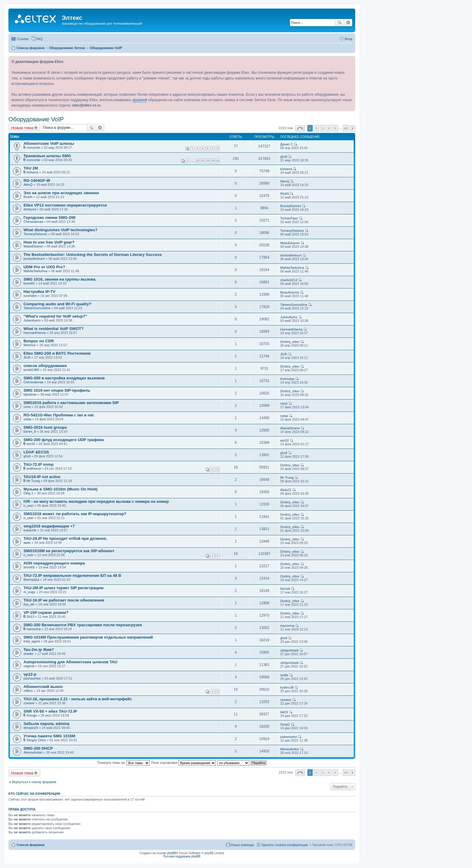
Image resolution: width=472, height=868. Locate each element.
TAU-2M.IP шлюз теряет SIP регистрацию (64, 588)
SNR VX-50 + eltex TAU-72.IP (50, 711)
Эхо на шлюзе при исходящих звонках (61, 193)
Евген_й (30, 431)
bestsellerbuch (34, 259)
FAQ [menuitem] (39, 39)
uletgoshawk (289, 650)
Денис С (287, 144)
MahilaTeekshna (36, 271)
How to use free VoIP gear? (49, 242)
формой (140, 100)
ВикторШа (31, 580)
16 (218, 161)
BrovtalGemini (291, 206)
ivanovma (34, 629)
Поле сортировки (183, 763)
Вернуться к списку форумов (34, 782)
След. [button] (352, 128)
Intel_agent (32, 641)
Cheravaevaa (33, 222)
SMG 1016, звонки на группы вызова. (60, 279)
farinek (285, 589)
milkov (28, 691)
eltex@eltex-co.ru (86, 105)
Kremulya (287, 379)
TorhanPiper (289, 218)
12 (197, 161)
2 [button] (316, 128)
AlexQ (28, 185)
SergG (285, 724)
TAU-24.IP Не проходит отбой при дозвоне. (65, 538)
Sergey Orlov (36, 740)
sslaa (27, 419)
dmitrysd (30, 209)
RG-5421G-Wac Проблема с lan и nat (59, 415)
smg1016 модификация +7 (49, 526)
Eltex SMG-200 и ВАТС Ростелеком (57, 353)
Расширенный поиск (348, 23)
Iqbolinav (30, 394)
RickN (28, 197)
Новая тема (22, 128)
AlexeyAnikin (33, 752)
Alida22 (286, 490)
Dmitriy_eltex (290, 342)
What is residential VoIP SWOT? (54, 329)
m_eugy (29, 592)
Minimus (30, 345)
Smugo (32, 715)
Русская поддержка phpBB (182, 856)
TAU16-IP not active (42, 477)
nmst (27, 407)
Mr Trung (33, 481)
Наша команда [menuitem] (242, 845)
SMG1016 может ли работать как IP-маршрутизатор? (75, 514)
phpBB (172, 853)
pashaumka (32, 678)
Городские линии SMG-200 (50, 218)
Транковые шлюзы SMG (47, 156)
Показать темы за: (123, 763)
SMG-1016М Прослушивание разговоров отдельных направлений (88, 637)
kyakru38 (287, 687)
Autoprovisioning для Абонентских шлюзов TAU (70, 662)
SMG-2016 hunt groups (45, 427)
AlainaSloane (290, 428)
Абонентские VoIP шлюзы (49, 143)
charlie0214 (289, 280)
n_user (29, 506)
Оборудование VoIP (36, 119)
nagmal (29, 666)
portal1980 (31, 370)
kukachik (30, 530)
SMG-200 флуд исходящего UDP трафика (64, 440)
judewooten (289, 737)
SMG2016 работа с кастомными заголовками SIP (71, 403)
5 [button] (335, 128)
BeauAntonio (290, 292)
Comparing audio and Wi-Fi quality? (57, 304)
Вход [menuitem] (348, 39)
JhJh (27, 357)
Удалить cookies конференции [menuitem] (285, 845)
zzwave (29, 703)
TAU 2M (31, 168)
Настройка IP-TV (39, 292)
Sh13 (30, 617)
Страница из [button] (300, 128)
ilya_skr (29, 604)
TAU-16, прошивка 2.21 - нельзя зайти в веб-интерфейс (78, 699)
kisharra (32, 172)
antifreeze (34, 468)
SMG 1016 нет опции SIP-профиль (57, 390)
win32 (31, 444)
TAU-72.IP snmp (39, 464)
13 (203, 161)
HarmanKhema (35, 333)
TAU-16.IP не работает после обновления (64, 600)
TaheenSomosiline (37, 308)
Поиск (340, 23)
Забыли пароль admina (47, 724)
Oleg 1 (28, 493)
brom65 (29, 283)
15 (213, 161)
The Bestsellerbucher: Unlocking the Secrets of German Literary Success (93, 255)
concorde (33, 148)
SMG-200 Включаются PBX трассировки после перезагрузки (83, 625)
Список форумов (31, 845)
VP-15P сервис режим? (46, 613)
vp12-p (30, 674)
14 (208, 161)
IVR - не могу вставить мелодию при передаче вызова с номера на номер (96, 501)
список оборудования (45, 366)
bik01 (284, 712)
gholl (284, 157)
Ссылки (23, 39)
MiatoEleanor (33, 246)
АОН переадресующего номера (54, 563)
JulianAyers (32, 320)
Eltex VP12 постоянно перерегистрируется (65, 205)
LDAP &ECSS (36, 452)
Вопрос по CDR (39, 341)
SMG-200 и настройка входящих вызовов (64, 378)
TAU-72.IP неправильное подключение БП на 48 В (72, 576)
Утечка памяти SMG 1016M (49, 736)
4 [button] (329, 128)
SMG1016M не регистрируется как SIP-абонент (69, 551)
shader (29, 654)
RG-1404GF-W (37, 180)
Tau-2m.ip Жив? (39, 650)
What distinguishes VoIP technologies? (61, 230)
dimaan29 (31, 728)
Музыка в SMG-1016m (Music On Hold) (61, 489)
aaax (27, 543)
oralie (284, 675)
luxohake (30, 296)
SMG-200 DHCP (38, 748)
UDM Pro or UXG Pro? (44, 267)
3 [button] (323, 128)
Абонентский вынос (43, 687)
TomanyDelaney (35, 234)
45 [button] (346, 128)
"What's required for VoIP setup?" (55, 316)
